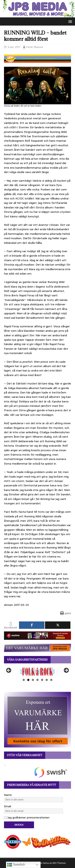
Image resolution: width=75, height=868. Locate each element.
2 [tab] (28, 680)
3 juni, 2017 (14, 47)
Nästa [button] (66, 671)
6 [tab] (47, 680)
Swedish (16, 865)
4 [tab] (37, 680)
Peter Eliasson (35, 47)
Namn (8, 795)
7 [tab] (51, 680)
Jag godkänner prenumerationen (27, 817)
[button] (69, 21)
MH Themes (59, 863)
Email (7, 806)
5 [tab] (42, 680)
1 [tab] (24, 680)
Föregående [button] (9, 671)
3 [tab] (33, 680)
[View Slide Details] (37, 671)
